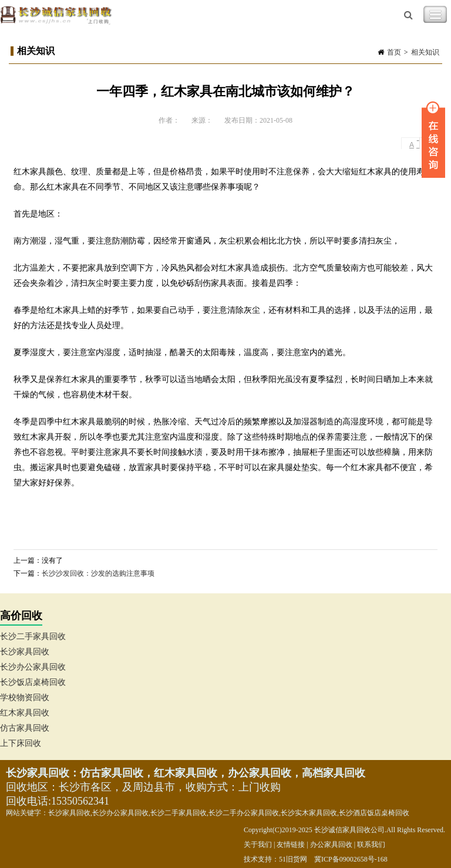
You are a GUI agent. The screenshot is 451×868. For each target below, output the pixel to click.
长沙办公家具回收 (33, 667)
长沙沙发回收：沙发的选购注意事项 (98, 573)
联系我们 (371, 845)
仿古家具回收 (25, 728)
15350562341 (80, 801)
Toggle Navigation (435, 15)
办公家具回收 (331, 845)
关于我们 (258, 845)
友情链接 (291, 845)
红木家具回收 (25, 713)
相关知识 (425, 52)
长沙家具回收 (25, 652)
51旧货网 (293, 859)
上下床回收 (21, 743)
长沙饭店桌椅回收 (33, 682)
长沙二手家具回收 (33, 636)
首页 (394, 52)
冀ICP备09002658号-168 (351, 859)
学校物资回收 (25, 698)
